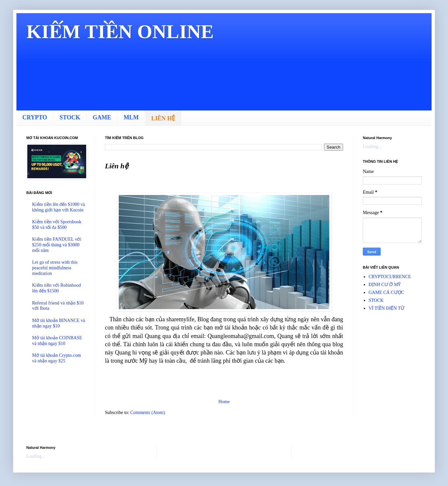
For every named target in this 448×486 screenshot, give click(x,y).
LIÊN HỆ (163, 118)
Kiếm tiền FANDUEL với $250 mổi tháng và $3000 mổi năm (57, 245)
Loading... (372, 146)
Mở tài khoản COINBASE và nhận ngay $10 (57, 341)
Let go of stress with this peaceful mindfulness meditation (55, 268)
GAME (102, 117)
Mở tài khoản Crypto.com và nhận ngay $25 (57, 358)
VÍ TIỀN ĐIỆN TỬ (387, 308)
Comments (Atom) (148, 413)
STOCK (70, 117)
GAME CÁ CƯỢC (386, 292)
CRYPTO (35, 117)
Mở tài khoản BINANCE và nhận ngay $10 (59, 323)
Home (224, 402)
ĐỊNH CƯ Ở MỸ (385, 285)
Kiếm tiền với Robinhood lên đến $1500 (57, 288)
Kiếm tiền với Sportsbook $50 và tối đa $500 (57, 225)
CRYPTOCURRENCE (390, 277)
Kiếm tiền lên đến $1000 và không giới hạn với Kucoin (59, 207)
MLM (131, 117)
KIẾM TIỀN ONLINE (120, 32)
